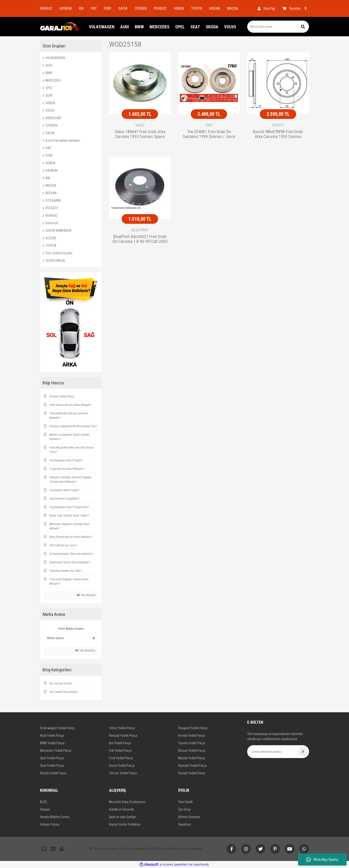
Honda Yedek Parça (191, 736)
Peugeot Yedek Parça (193, 728)
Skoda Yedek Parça (53, 773)
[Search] (278, 27)
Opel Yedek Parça (52, 758)
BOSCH (278, 125)
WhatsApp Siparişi (322, 860)
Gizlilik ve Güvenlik (121, 809)
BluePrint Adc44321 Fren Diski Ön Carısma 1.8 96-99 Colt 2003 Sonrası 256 (140, 239)
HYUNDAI (66, 8)
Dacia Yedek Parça (122, 766)
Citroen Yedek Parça (123, 773)
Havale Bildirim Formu (55, 817)
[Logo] (59, 27)
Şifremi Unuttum (189, 817)
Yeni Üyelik (185, 802)
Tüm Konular (86, 595)
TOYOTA (197, 8)
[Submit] (303, 752)
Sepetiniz (185, 824)
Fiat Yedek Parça (120, 751)
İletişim (45, 809)
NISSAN (215, 8)
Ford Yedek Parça (121, 758)
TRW (209, 125)
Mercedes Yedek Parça (56, 751)
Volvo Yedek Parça (122, 728)
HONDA (179, 8)
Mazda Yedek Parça (192, 758)
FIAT (94, 8)
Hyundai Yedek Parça (192, 766)
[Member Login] (266, 8)
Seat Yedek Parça (52, 766)
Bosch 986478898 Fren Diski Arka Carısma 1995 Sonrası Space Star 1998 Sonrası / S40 (278, 134)
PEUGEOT (160, 8)
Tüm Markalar (85, 651)
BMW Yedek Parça (52, 743)
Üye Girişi (184, 809)
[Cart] (296, 8)
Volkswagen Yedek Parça (57, 728)
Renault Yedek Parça (123, 736)
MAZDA (233, 8)
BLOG (44, 802)
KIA (81, 8)
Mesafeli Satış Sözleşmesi (127, 802)
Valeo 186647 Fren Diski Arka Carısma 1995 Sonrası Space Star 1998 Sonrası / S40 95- (140, 134)
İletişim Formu (50, 824)
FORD (108, 8)
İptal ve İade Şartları (123, 817)
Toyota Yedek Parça (192, 743)
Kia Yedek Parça (120, 743)
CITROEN (141, 8)
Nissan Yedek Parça (192, 751)
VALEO (140, 125)
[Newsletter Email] (278, 752)
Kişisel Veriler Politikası (125, 824)
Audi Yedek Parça (52, 736)
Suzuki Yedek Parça (192, 773)
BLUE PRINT (140, 230)
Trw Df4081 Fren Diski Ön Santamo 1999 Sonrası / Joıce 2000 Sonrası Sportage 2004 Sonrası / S (209, 134)
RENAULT (46, 8)
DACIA (123, 8)
